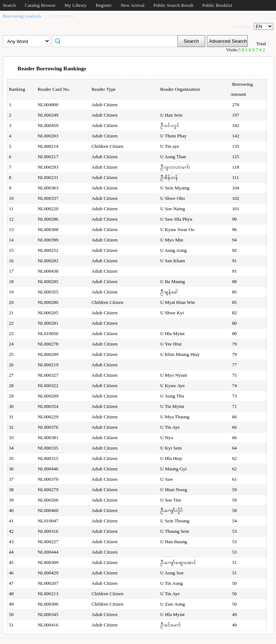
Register (103, 5)
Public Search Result (173, 5)
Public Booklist (217, 5)
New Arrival (133, 5)
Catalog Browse (40, 5)
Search (9, 5)
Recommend (62, 16)
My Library (75, 5)
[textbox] (117, 41)
